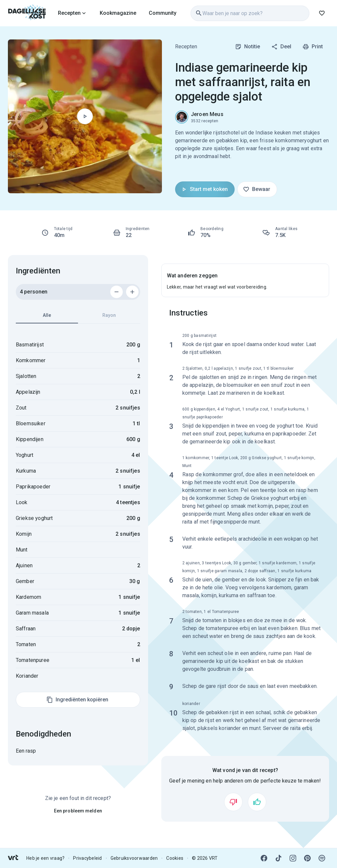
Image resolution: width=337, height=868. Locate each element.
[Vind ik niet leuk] (233, 802)
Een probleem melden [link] (78, 811)
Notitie (247, 47)
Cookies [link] (175, 858)
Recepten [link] (186, 47)
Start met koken (204, 189)
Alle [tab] (47, 318)
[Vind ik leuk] (257, 802)
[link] (27, 13)
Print (313, 47)
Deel (281, 47)
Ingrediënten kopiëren (77, 700)
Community (163, 13)
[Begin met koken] (85, 116)
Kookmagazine (118, 13)
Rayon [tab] (109, 315)
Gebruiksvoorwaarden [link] (134, 858)
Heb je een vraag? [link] (45, 858)
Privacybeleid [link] (87, 858)
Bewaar (257, 189)
